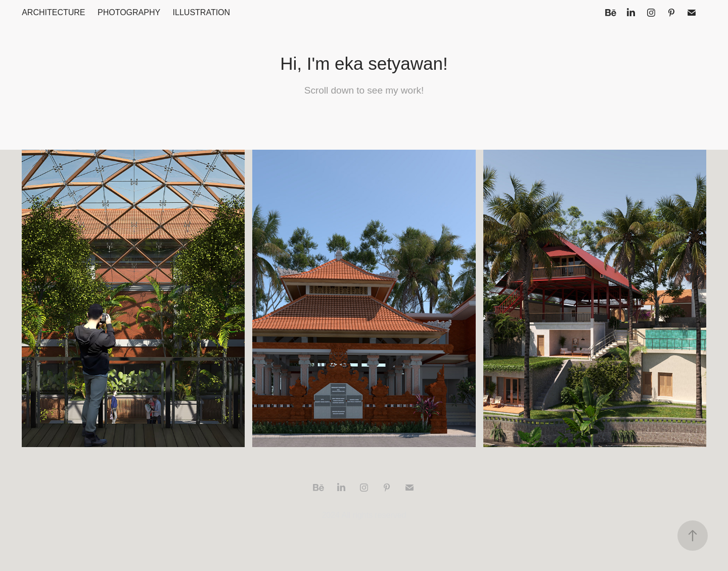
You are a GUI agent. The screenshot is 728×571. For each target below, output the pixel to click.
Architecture (53, 12)
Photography (129, 12)
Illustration (202, 12)
